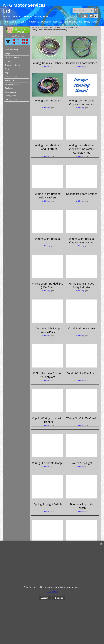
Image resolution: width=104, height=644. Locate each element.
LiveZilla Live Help (18, 36)
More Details (52, 592)
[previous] (94, 22)
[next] (96, 22)
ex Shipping (45, 70)
